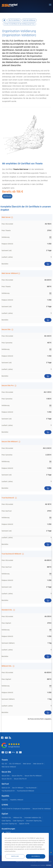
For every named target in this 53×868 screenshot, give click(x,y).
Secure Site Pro (8, 386)
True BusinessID (8, 498)
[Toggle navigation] (50, 5)
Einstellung (15, 856)
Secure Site (6, 330)
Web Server (6, 217)
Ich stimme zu (36, 856)
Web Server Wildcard (10, 273)
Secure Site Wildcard (10, 442)
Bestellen (48, 264)
